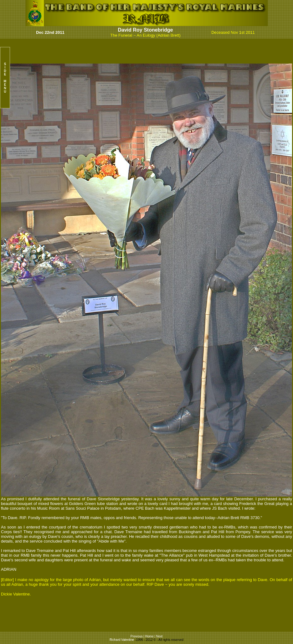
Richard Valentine (122, 640)
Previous (137, 636)
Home (149, 636)
